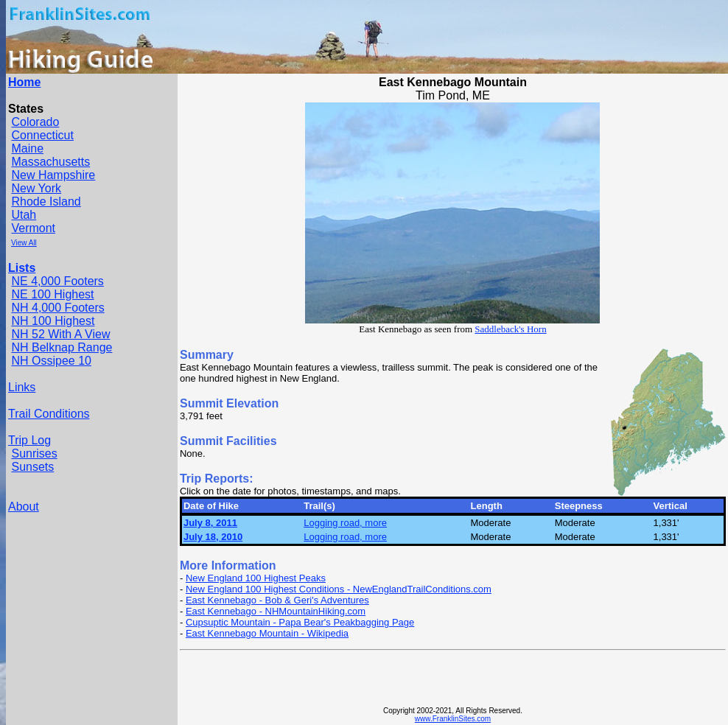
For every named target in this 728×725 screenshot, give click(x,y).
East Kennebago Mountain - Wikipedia (267, 633)
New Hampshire (53, 175)
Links (22, 387)
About (24, 507)
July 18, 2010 (213, 537)
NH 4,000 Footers (57, 308)
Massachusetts (50, 162)
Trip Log (29, 440)
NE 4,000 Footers (57, 281)
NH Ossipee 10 (51, 361)
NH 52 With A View (60, 334)
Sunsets (32, 467)
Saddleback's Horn (510, 329)
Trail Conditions (49, 414)
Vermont (33, 228)
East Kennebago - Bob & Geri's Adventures (277, 600)
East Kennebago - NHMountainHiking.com (276, 611)
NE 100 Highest (52, 294)
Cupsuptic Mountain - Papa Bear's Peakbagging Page (300, 622)
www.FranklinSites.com (453, 719)
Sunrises (34, 453)
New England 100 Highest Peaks (256, 578)
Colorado (35, 122)
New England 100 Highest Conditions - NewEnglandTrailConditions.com (339, 589)
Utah (24, 215)
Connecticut (42, 135)
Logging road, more (345, 523)
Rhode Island (46, 202)
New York (36, 188)
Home (24, 82)
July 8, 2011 (210, 523)
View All (24, 243)
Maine (27, 148)
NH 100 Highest (53, 321)
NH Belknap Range (62, 347)
